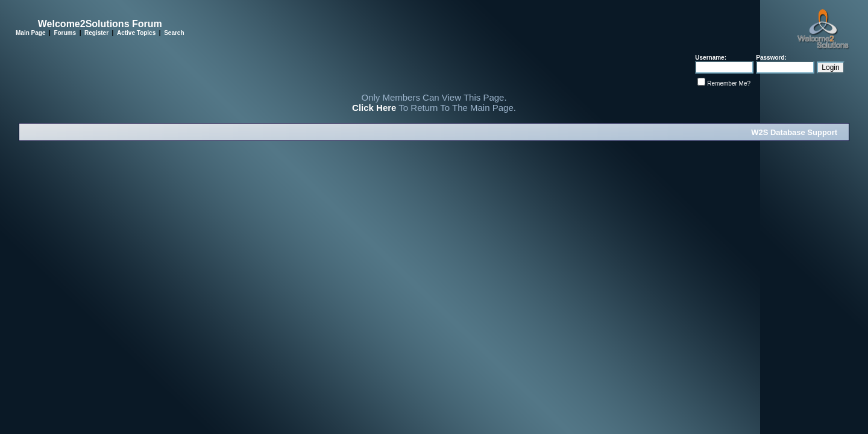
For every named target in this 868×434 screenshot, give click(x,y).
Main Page (30, 33)
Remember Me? (729, 83)
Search (174, 33)
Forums (65, 33)
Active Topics (136, 33)
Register (96, 33)
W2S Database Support (794, 132)
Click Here (374, 108)
